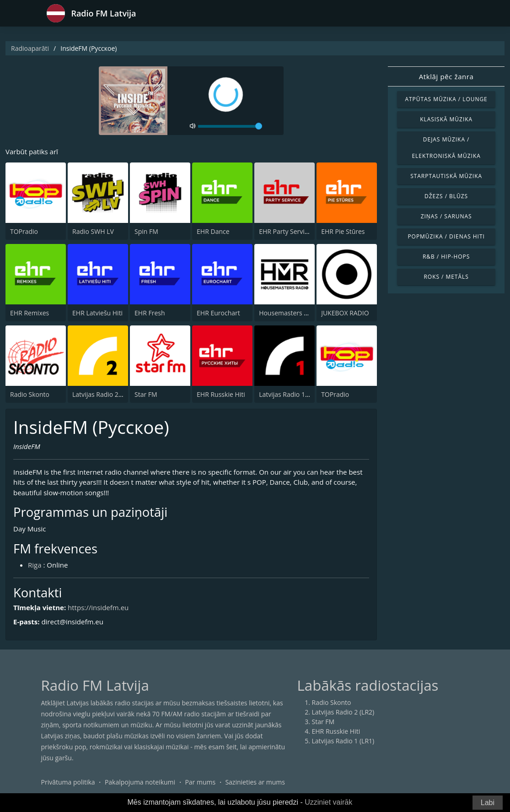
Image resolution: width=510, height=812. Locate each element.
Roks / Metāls (446, 277)
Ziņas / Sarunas (446, 216)
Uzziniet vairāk (328, 802)
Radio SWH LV (93, 231)
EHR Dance (213, 231)
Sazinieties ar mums (255, 782)
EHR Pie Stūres (343, 231)
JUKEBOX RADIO (345, 313)
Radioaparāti (30, 48)
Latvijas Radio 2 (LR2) (104, 394)
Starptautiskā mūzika (446, 176)
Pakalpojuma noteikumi (140, 782)
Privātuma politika (68, 782)
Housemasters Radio (290, 313)
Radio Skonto (30, 394)
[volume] (230, 126)
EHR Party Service (285, 231)
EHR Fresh (150, 313)
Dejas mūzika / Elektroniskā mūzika (446, 148)
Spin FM (146, 231)
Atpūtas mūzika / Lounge (446, 99)
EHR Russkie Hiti (221, 394)
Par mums (200, 782)
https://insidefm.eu (98, 607)
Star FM (146, 394)
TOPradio (24, 231)
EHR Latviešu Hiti (97, 313)
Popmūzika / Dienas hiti (446, 236)
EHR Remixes (30, 313)
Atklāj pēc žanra (446, 76)
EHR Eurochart (218, 313)
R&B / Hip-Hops (446, 257)
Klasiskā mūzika (446, 119)
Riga (35, 565)
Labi (488, 803)
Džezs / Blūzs (446, 196)
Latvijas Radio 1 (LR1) (290, 394)
